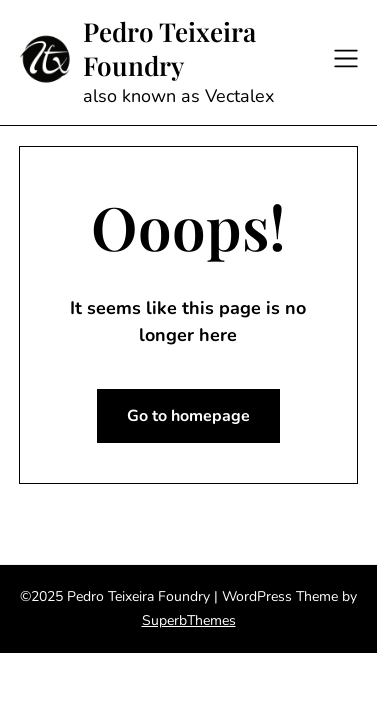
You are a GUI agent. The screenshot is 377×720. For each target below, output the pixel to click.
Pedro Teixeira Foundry (169, 49)
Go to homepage (188, 416)
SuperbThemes (189, 620)
